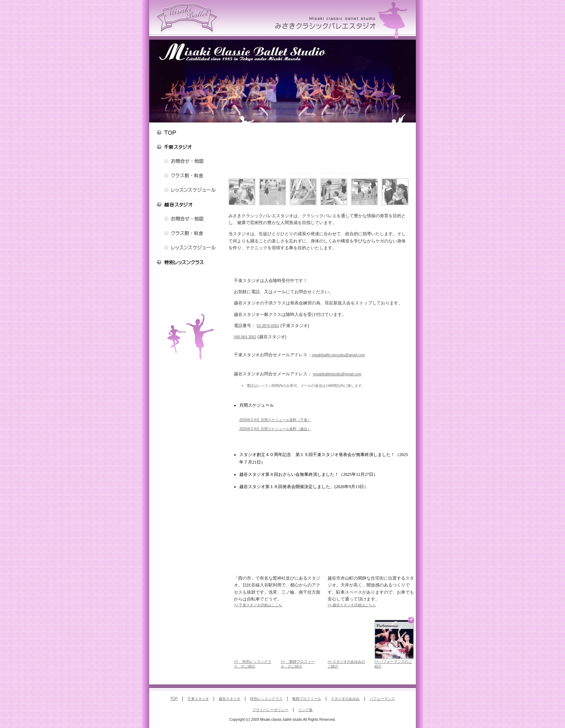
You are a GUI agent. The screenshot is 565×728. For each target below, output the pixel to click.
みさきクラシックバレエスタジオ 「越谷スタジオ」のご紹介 (371, 548)
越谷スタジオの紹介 (189, 205)
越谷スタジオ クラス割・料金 (189, 234)
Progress (347, 638)
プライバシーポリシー (270, 710)
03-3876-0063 (268, 326)
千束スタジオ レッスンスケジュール (189, 191)
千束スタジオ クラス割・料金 (189, 177)
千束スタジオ (198, 699)
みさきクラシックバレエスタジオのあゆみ (189, 292)
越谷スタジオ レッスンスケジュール (189, 249)
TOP (174, 699)
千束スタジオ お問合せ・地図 (189, 162)
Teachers (301, 638)
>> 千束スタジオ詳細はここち (258, 605)
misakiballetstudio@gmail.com (337, 374)
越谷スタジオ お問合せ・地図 (189, 220)
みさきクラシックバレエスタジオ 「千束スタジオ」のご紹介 (277, 548)
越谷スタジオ (230, 699)
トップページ (189, 133)
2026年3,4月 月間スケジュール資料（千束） (275, 420)
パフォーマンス (382, 699)
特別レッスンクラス (189, 263)
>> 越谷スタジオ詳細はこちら (352, 605)
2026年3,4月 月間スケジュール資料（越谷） (275, 429)
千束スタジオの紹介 (189, 148)
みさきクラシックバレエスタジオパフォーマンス (189, 306)
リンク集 (306, 710)
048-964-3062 (245, 337)
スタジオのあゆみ (345, 699)
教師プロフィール (189, 277)
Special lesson (254, 638)
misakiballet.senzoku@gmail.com (338, 355)
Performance (394, 638)
